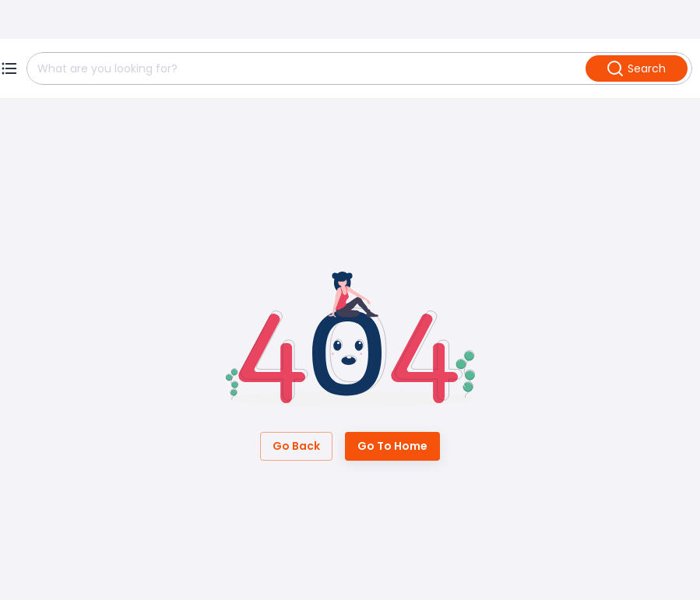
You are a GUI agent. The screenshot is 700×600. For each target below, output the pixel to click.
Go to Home (392, 446)
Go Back (296, 446)
